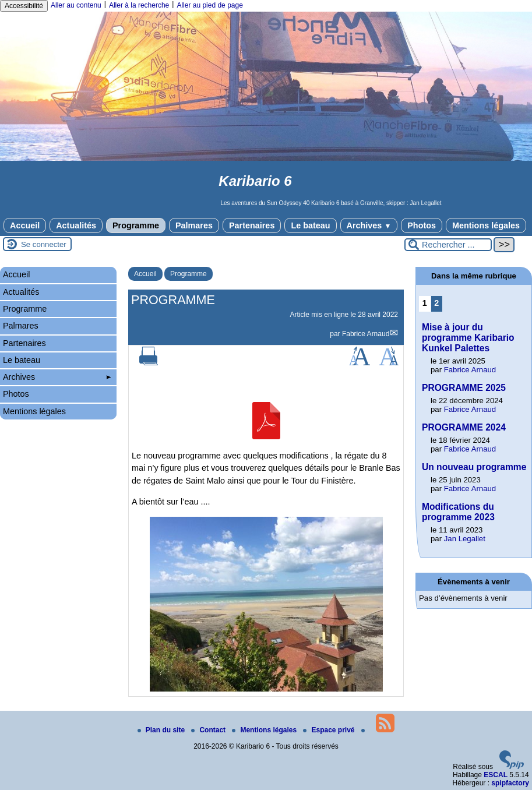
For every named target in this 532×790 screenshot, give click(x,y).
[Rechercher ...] (448, 245)
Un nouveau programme (474, 467)
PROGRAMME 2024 (464, 427)
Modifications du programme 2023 (458, 512)
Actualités (76, 225)
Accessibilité (24, 6)
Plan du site (162, 730)
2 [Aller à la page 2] (436, 303)
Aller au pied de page (209, 5)
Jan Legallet (465, 539)
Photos (422, 225)
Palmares (194, 225)
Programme (136, 225)
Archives (369, 225)
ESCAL (496, 775)
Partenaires (252, 225)
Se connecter (44, 244)
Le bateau (310, 225)
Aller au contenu (76, 5)
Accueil (25, 225)
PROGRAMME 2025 (464, 388)
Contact (209, 730)
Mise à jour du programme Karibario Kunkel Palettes (468, 338)
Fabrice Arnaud (366, 334)
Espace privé (330, 730)
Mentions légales (486, 225)
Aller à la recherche (139, 5)
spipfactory (510, 783)
